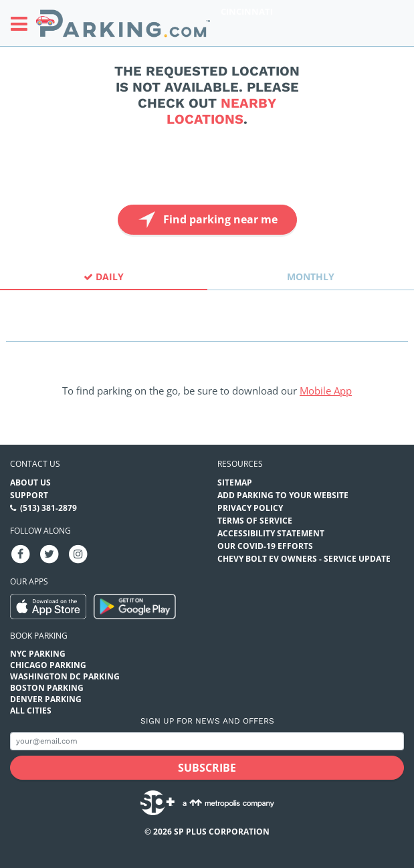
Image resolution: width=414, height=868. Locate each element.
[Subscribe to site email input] (207, 741)
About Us (30, 482)
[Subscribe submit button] (207, 768)
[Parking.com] (123, 23)
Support (29, 495)
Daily (104, 277)
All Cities (31, 711)
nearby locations (221, 111)
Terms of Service (255, 521)
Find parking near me (206, 220)
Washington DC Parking (65, 676)
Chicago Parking (48, 665)
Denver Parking (46, 699)
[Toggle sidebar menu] (23, 23)
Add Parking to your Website (283, 495)
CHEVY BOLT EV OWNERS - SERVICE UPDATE (304, 559)
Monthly (311, 277)
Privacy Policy (250, 508)
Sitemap (235, 482)
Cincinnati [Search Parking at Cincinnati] (247, 11)
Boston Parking (47, 688)
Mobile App (326, 391)
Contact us (35, 464)
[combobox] (207, 329)
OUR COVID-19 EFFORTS (265, 546)
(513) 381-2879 (48, 508)
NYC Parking (38, 654)
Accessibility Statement (271, 533)
